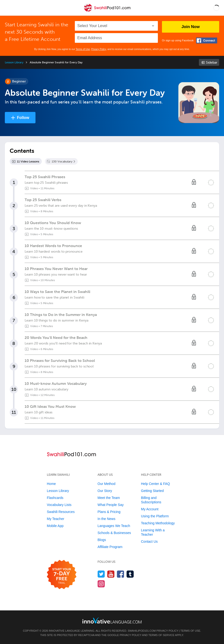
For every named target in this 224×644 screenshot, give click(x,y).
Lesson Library (14, 62)
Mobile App (55, 526)
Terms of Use (83, 49)
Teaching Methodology (158, 523)
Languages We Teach (114, 526)
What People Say (111, 505)
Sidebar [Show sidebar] (212, 62)
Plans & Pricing (109, 512)
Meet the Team (109, 498)
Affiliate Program (110, 547)
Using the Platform (155, 516)
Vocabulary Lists (59, 505)
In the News (106, 519)
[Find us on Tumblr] (130, 574)
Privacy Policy (99, 49)
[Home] (108, 11)
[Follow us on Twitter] (101, 574)
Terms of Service (161, 635)
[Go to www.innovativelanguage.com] (112, 620)
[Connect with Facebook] (207, 40)
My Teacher (56, 519)
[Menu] (8, 8)
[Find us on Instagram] (101, 584)
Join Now (191, 27)
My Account (150, 509)
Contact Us (149, 542)
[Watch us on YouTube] (111, 574)
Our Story (105, 491)
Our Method (106, 484)
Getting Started (152, 491)
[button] (216, 8)
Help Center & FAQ (155, 484)
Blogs (102, 540)
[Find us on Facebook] (121, 574)
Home (51, 484)
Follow (23, 118)
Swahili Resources (61, 512)
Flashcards (55, 498)
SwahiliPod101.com (142, 631)
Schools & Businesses (114, 533)
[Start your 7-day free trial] (62, 575)
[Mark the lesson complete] (211, 183)
